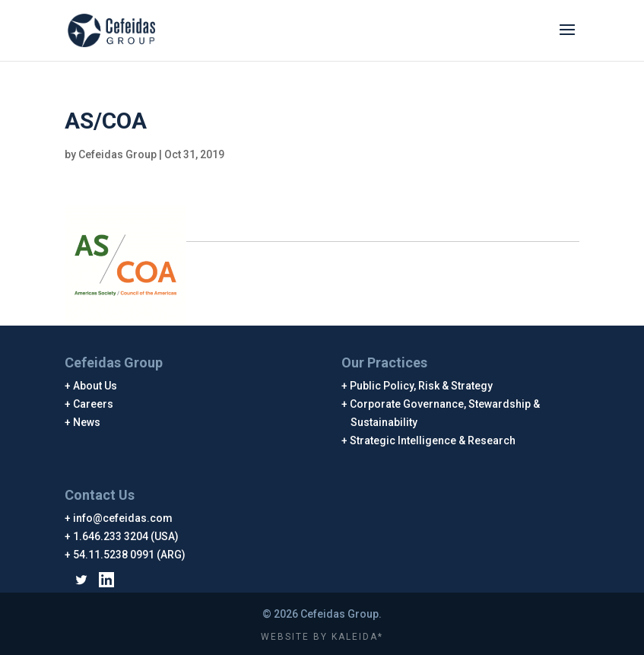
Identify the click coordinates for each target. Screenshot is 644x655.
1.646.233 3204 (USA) (126, 536)
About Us (95, 386)
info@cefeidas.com (123, 518)
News (87, 422)
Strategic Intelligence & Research (433, 440)
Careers (94, 404)
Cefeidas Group (117, 154)
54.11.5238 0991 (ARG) (130, 555)
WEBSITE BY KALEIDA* (322, 637)
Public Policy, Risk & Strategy (422, 386)
